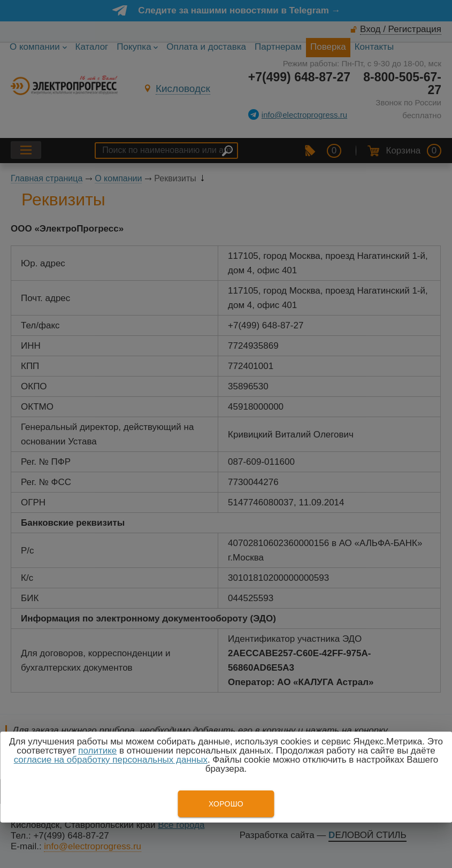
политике (97, 751)
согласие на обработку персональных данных (111, 760)
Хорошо (226, 804)
